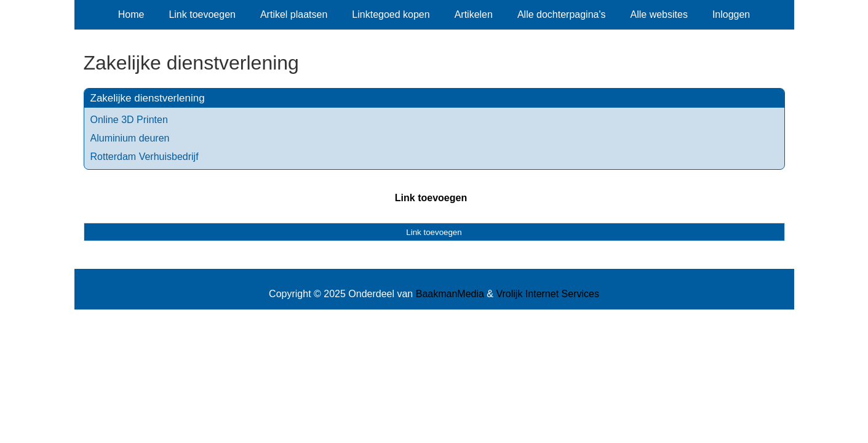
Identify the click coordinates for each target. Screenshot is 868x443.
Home (131, 14)
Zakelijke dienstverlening (148, 98)
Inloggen (731, 14)
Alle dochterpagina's (562, 14)
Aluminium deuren (130, 138)
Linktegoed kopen (391, 14)
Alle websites (659, 14)
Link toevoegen (202, 14)
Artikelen (474, 14)
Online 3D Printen (129, 120)
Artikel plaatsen (294, 14)
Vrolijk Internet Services (547, 294)
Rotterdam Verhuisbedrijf (145, 157)
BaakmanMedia (450, 294)
